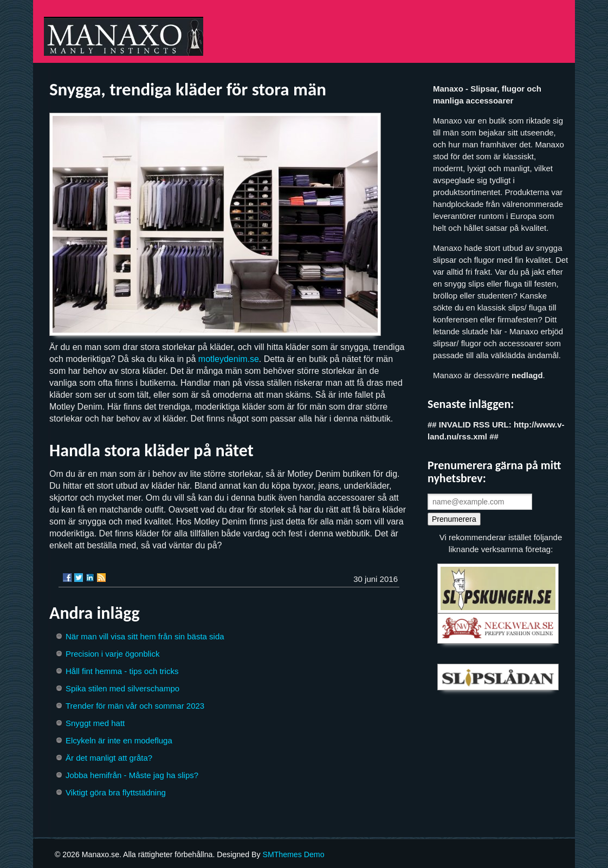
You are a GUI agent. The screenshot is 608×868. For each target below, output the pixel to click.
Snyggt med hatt (95, 723)
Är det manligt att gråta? (109, 758)
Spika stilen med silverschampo (122, 688)
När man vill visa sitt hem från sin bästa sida (145, 636)
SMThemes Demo (293, 854)
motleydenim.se (229, 359)
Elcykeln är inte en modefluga (119, 740)
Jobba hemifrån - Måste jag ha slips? (132, 775)
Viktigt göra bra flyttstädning (116, 792)
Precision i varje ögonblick (112, 654)
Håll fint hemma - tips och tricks (122, 671)
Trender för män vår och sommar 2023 (135, 706)
